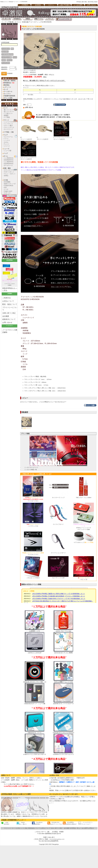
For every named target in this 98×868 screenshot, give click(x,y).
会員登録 (38, 5)
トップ (4, 22)
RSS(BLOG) (55, 823)
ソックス (7, 140)
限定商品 (6, 85)
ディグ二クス (6, 63)
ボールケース (8, 165)
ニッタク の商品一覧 (31, 470)
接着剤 (6, 115)
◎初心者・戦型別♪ (10, 81)
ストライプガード (58, 524)
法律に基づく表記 (9, 313)
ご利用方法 (6, 298)
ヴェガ (15, 57)
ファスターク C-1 (33, 554)
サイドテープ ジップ (58, 498)
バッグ (6, 153)
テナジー (9, 60)
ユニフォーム (8, 137)
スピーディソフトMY (58, 578)
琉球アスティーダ (10, 184)
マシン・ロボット (10, 174)
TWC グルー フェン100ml (84, 498)
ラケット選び (8, 126)
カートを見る (16, 828)
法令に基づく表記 (57, 828)
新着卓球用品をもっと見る (10, 289)
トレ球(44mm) (9, 162)
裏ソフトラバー (9, 110)
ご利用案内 (24, 5)
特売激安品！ (9, 83)
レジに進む (24, 828)
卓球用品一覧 (74, 828)
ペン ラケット (9, 124)
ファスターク (6, 49)
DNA (12, 49)
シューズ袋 (8, 151)
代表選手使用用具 (9, 96)
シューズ (6, 149)
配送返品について (34, 828)
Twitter (22, 823)
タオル (6, 142)
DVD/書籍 (7, 182)
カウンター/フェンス (11, 170)
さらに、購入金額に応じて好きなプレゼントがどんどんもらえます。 (44, 81)
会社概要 (6, 316)
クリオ (6, 189)
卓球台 (6, 176)
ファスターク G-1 (33, 499)
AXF (5, 187)
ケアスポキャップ (84, 542)
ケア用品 (7, 117)
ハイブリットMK (7, 57)
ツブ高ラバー (8, 114)
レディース (7, 87)
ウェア (6, 135)
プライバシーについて (10, 309)
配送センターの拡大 (28, 812)
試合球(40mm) (9, 160)
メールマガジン (85, 823)
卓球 (53, 832)
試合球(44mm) (9, 164)
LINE (5, 823)
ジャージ (7, 146)
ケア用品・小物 (8, 132)
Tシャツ (7, 144)
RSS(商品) (70, 823)
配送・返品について (10, 304)
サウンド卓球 (8, 98)
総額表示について (9, 319)
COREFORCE (9, 186)
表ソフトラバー (9, 112)
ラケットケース (9, 127)
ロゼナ (4, 60)
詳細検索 (10, 74)
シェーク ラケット (10, 122)
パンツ (6, 139)
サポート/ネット (9, 172)
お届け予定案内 (65, 5)
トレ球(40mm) (9, 158)
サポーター (8, 193)
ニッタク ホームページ (31, 467)
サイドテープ (8, 129)
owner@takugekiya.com (57, 839)
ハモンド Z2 (84, 579)
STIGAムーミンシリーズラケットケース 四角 (84, 527)
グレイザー (5, 52)
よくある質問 (78, 5)
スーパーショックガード (58, 553)
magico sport (8, 191)
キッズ (6, 89)
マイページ (8, 828)
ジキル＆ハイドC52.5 (33, 578)
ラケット (6, 120)
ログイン (51, 5)
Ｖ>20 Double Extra (7, 54)
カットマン (7, 94)
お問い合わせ (7, 322)
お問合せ (91, 828)
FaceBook (37, 823)
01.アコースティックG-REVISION (27, 428)
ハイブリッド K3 (33, 525)
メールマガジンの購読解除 (10, 331)
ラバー (6, 108)
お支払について (8, 301)
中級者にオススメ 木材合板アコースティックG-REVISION (30, 22)
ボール (6, 156)
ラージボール (8, 91)
